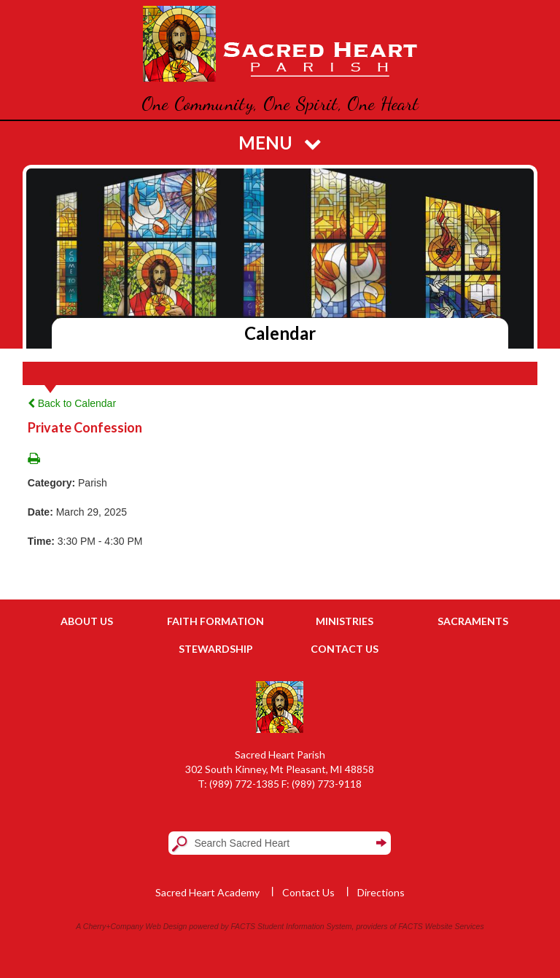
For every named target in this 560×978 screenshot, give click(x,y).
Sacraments (473, 621)
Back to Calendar (72, 403)
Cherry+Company (113, 926)
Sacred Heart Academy (207, 892)
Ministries (345, 621)
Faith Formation (215, 621)
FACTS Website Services (441, 926)
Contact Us (345, 649)
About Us (87, 621)
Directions (381, 892)
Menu (280, 143)
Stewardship (216, 649)
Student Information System (305, 926)
